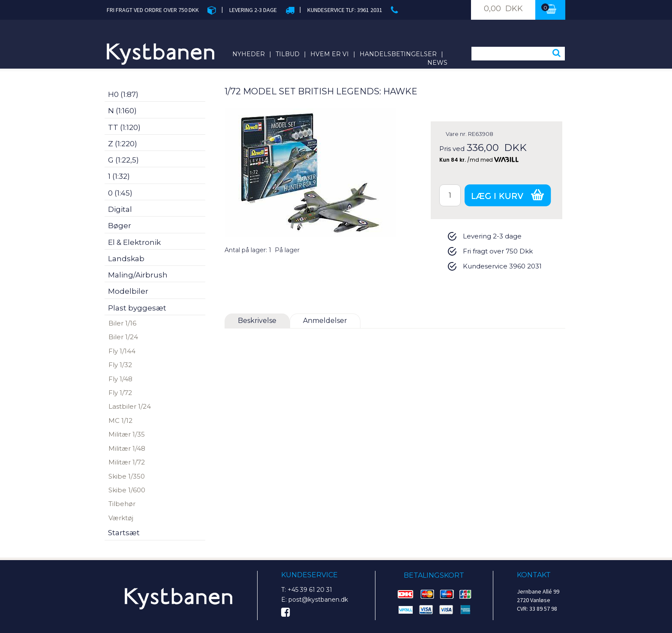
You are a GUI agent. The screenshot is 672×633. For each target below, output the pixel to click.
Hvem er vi (330, 54)
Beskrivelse (257, 321)
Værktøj (121, 518)
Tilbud (288, 54)
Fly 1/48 (120, 379)
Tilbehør (122, 504)
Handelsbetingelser (398, 54)
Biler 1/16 (122, 323)
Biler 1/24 (123, 337)
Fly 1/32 (120, 365)
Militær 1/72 (127, 462)
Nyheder (249, 54)
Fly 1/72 (120, 393)
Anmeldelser (325, 321)
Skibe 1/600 (127, 490)
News (437, 63)
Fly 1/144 (122, 351)
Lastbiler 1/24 (130, 406)
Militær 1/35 (127, 434)
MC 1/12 (120, 420)
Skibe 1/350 (127, 476)
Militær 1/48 (127, 448)
